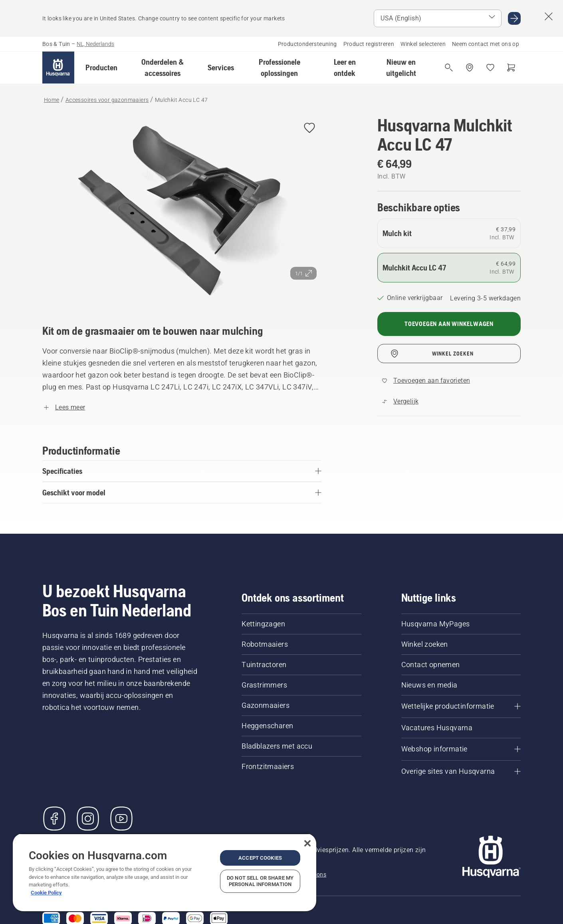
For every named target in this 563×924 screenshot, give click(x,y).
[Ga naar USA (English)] (514, 18)
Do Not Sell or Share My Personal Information (260, 881)
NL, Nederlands (95, 44)
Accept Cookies (260, 858)
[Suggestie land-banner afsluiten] (549, 16)
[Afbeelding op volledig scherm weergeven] (182, 209)
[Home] (58, 68)
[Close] (307, 843)
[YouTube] (121, 819)
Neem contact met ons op (486, 44)
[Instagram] (88, 819)
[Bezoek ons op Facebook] (54, 819)
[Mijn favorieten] (490, 68)
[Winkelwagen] (511, 68)
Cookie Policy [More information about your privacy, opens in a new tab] (46, 893)
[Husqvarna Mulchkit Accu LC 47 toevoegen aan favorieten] (309, 128)
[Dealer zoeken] (470, 68)
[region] (165, 872)
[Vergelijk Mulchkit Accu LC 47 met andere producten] (400, 401)
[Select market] (438, 18)
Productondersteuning (307, 44)
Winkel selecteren (423, 44)
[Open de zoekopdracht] (449, 68)
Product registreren (369, 44)
